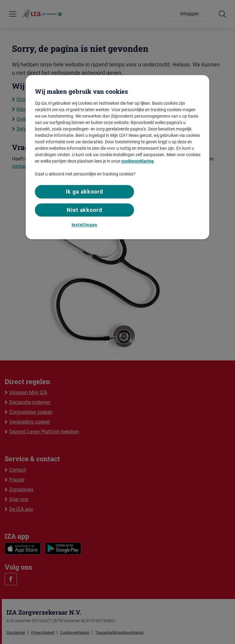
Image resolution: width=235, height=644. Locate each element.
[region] (117, 157)
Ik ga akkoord (84, 192)
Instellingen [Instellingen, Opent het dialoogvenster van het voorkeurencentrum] (84, 225)
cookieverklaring (137, 161)
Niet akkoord (84, 210)
